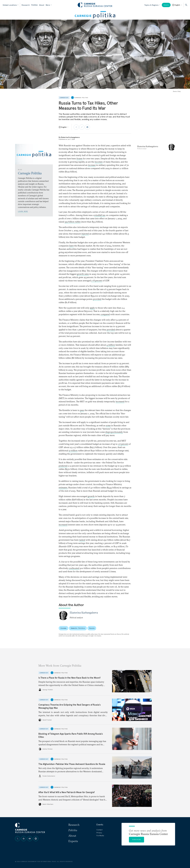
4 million (111, 345)
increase (92, 165)
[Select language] (177, 5)
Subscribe (137, 839)
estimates (63, 488)
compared (105, 314)
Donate (166, 5)
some (108, 425)
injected (85, 234)
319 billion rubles (73, 222)
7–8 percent (97, 281)
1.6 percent (123, 444)
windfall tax (100, 215)
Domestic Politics (78, 628)
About (42, 5)
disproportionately (114, 432)
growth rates (83, 274)
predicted (63, 466)
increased (120, 401)
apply (92, 308)
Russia (92, 628)
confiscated (74, 568)
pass (82, 410)
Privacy (99, 833)
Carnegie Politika (81, 98)
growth (91, 496)
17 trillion (73, 451)
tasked (82, 540)
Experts (73, 841)
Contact (99, 830)
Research (26, 5)
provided (97, 299)
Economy (63, 628)
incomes (99, 162)
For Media (100, 836)
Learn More (23, 211)
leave (71, 246)
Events (100, 825)
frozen (79, 159)
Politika (34, 5)
